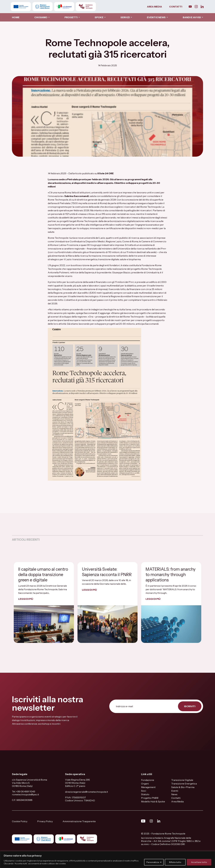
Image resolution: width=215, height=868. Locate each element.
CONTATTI (176, 7)
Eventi (175, 791)
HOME (16, 17)
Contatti (176, 798)
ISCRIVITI (190, 706)
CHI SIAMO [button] (41, 17)
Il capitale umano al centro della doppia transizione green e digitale (43, 575)
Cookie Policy (20, 821)
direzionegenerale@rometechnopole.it (87, 792)
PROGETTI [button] (71, 17)
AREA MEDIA (154, 7)
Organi (145, 784)
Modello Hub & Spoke (153, 801)
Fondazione (148, 780)
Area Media (177, 801)
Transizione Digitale (182, 780)
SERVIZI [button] (125, 17)
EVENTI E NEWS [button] (156, 17)
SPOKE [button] (99, 17)
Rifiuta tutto (175, 862)
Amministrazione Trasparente (79, 821)
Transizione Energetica (184, 784)
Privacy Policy (45, 821)
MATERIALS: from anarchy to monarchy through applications (171, 575)
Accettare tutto (199, 862)
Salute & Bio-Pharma (183, 787)
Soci (144, 791)
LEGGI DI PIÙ (26, 599)
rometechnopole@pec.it (25, 794)
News (174, 794)
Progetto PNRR (150, 798)
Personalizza (153, 862)
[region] (107, 860)
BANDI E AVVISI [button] (192, 17)
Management (148, 787)
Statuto (145, 794)
